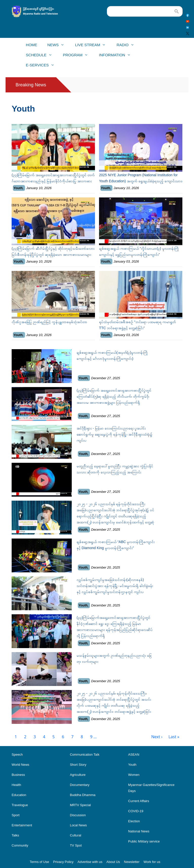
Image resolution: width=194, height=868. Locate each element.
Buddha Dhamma (83, 795)
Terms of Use (40, 862)
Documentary (80, 785)
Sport (16, 815)
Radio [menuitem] (123, 46)
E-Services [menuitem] (37, 67)
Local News (78, 825)
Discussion (78, 815)
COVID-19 (136, 811)
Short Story (78, 765)
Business (18, 775)
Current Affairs (139, 801)
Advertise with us (90, 862)
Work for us (152, 862)
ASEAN (134, 755)
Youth (18, 188)
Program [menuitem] (72, 56)
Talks (15, 835)
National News (139, 831)
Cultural (76, 835)
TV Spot (76, 845)
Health (16, 785)
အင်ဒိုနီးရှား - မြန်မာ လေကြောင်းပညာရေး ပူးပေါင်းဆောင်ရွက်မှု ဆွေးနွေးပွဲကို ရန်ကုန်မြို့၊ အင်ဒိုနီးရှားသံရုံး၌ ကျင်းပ (114, 434)
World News (20, 765)
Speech (17, 755)
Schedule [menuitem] (36, 56)
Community (20, 845)
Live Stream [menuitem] (87, 46)
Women (134, 775)
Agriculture (78, 775)
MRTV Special (80, 805)
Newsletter (132, 862)
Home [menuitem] (31, 45)
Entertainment (22, 825)
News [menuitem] (53, 46)
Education (19, 795)
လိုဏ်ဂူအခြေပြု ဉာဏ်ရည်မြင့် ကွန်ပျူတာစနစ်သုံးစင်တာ (49, 322)
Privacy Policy (63, 862)
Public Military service (144, 841)
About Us (113, 862)
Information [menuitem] (112, 56)
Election (134, 821)
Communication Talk (85, 755)
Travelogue (20, 805)
